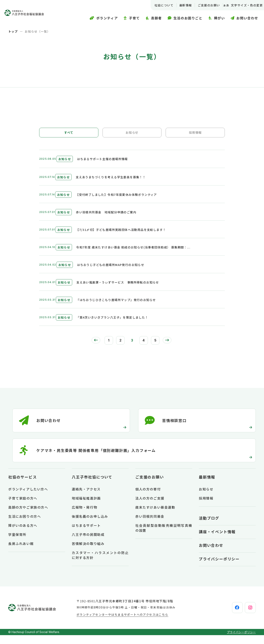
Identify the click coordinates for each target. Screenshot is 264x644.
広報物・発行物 (84, 516)
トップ (13, 31)
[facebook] (227, 617)
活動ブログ (209, 527)
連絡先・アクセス (86, 498)
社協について (159, 5)
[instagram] (247, 617)
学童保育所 (17, 543)
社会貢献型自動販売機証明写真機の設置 (164, 537)
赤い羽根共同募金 (150, 525)
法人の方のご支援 (150, 507)
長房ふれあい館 (21, 552)
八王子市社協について (92, 486)
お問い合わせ (211, 554)
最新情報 (180, 5)
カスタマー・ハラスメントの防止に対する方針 (100, 564)
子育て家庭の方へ (23, 507)
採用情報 (195, 134)
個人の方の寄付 (148, 498)
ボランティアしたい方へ (28, 498)
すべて (69, 134)
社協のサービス (23, 486)
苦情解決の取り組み (88, 552)
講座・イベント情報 (217, 540)
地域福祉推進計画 (86, 507)
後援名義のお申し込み (90, 525)
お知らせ (132, 134)
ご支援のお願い (204, 5)
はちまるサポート (86, 534)
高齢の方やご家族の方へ (28, 516)
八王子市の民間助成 (88, 543)
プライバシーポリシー (219, 568)
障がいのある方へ (23, 534)
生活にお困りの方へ (25, 525)
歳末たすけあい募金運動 (155, 516)
